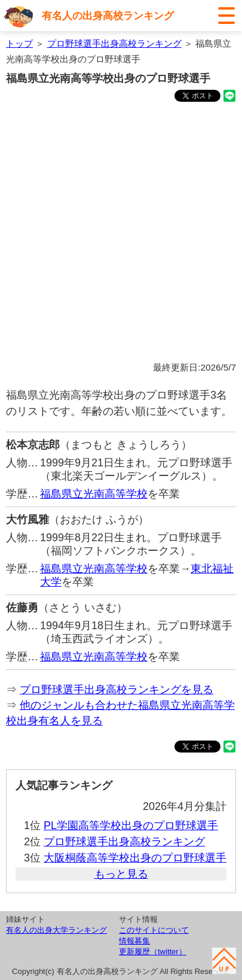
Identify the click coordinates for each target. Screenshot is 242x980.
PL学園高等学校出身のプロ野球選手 (131, 826)
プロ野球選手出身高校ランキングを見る (117, 690)
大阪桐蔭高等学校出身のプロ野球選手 (135, 858)
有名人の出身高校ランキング (108, 16)
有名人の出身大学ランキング (56, 930)
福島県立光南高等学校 (94, 494)
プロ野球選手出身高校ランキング (114, 43)
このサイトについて (154, 930)
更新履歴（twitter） (153, 952)
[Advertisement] (121, 234)
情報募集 (134, 941)
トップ (19, 43)
